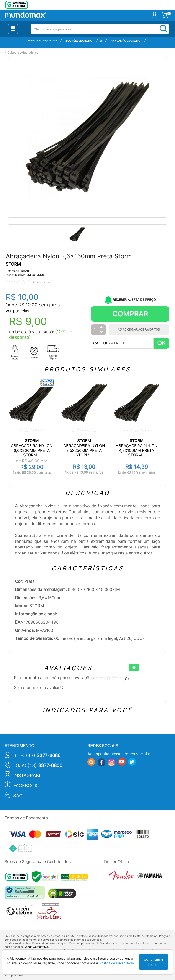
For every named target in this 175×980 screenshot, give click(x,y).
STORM (13, 264)
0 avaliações (43, 282)
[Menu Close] (13, 29)
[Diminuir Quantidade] (101, 332)
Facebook (26, 786)
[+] (134, 667)
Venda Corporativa (36, 947)
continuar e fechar (154, 962)
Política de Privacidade (117, 963)
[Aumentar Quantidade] (101, 328)
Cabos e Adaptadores (23, 53)
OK (161, 343)
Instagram (27, 776)
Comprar (130, 314)
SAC (18, 796)
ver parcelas (17, 311)
